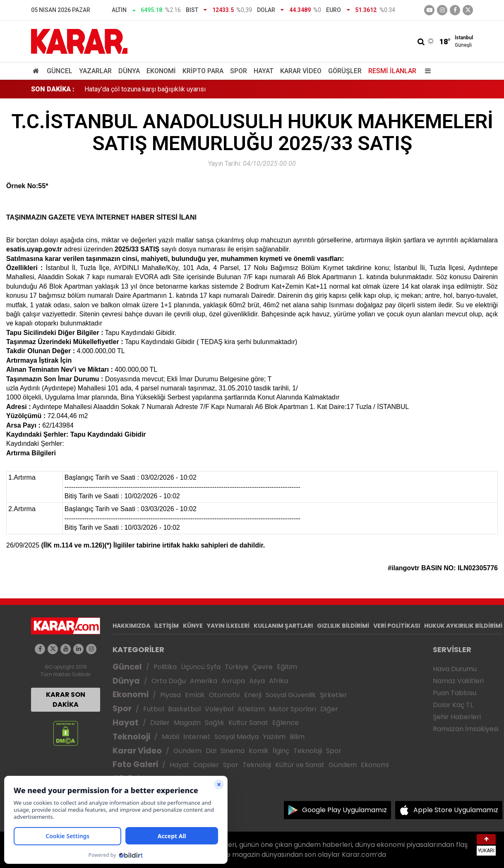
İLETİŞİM (167, 626)
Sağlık (215, 723)
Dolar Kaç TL (453, 705)
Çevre (263, 667)
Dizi (211, 751)
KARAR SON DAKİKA (66, 699)
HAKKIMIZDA (131, 626)
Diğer (329, 709)
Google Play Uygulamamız (344, 810)
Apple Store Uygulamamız (456, 810)
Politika (165, 667)
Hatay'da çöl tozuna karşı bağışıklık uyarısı (145, 89)
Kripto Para (203, 71)
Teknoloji (131, 737)
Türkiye (236, 667)
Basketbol (184, 709)
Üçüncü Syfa (201, 667)
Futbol (154, 709)
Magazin (187, 723)
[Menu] (426, 71)
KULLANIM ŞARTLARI (283, 626)
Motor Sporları (293, 709)
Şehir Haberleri (457, 717)
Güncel (60, 71)
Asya (257, 681)
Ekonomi (161, 71)
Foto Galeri (135, 764)
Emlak (195, 695)
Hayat (264, 71)
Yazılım (274, 737)
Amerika (204, 681)
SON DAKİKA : (53, 89)
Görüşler (345, 71)
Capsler (206, 765)
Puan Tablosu (455, 693)
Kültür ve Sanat (300, 765)
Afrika (278, 681)
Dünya (129, 71)
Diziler (160, 723)
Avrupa (233, 681)
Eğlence (286, 723)
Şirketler (334, 695)
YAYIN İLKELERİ (228, 626)
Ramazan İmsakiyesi (466, 729)
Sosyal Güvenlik (291, 695)
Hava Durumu (455, 669)
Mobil (170, 737)
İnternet (197, 737)
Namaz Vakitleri (458, 681)
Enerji (253, 695)
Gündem (187, 751)
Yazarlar (95, 71)
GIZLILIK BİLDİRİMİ (343, 626)
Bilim (297, 737)
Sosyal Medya (236, 737)
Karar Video (301, 71)
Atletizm (251, 709)
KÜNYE (193, 626)
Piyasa (170, 695)
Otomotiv (224, 695)
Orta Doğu (169, 681)
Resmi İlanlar (392, 71)
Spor (239, 71)
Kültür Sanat (248, 723)
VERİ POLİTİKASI (397, 626)
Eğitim (287, 667)
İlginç (281, 751)
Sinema (233, 751)
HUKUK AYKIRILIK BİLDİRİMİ (463, 626)
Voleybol (219, 709)
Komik (259, 751)
